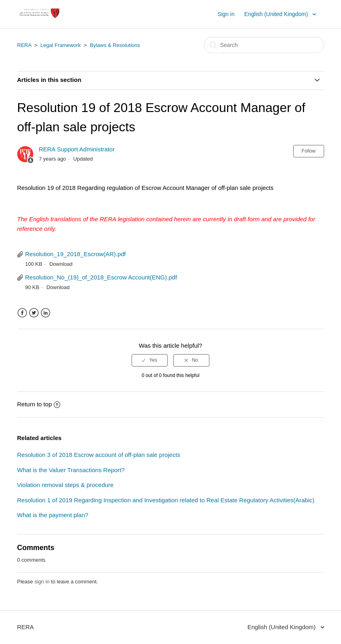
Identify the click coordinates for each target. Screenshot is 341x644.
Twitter (34, 313)
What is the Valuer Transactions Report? (71, 470)
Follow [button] (309, 151)
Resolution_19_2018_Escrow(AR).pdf (76, 254)
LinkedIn (46, 313)
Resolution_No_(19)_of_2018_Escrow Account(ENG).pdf (101, 277)
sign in (42, 582)
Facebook (22, 313)
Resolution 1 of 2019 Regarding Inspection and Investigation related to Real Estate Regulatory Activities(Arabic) (166, 500)
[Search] (264, 45)
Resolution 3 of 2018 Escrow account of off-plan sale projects (99, 455)
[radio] (150, 360)
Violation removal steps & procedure (66, 485)
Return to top (39, 404)
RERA (24, 45)
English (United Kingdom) (277, 14)
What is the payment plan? (53, 515)
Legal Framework (61, 45)
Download (61, 264)
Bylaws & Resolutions (115, 45)
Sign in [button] (226, 14)
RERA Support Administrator (77, 149)
